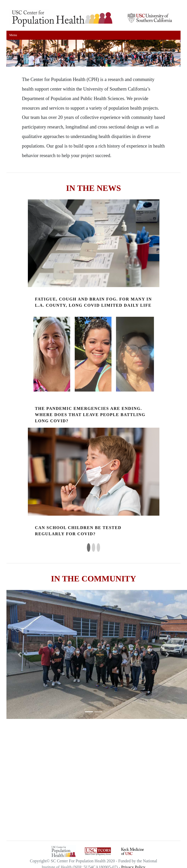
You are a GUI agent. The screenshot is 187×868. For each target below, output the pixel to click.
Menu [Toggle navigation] (13, 35)
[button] (19, 654)
